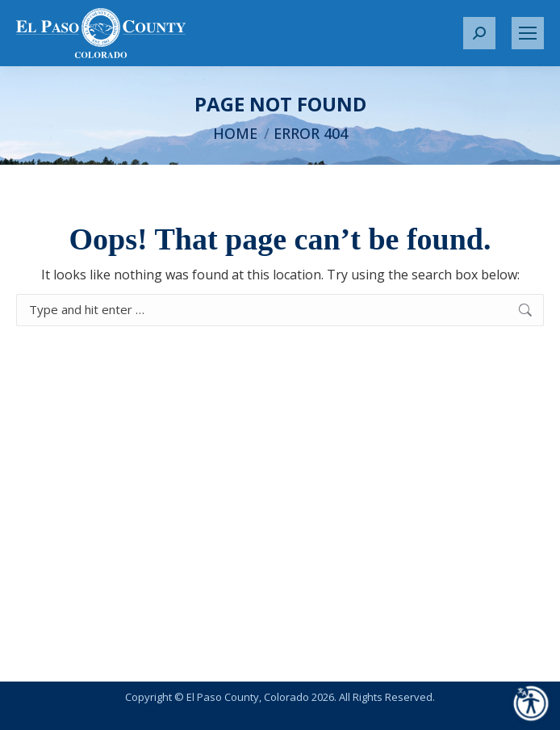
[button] (479, 33)
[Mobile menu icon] (528, 33)
